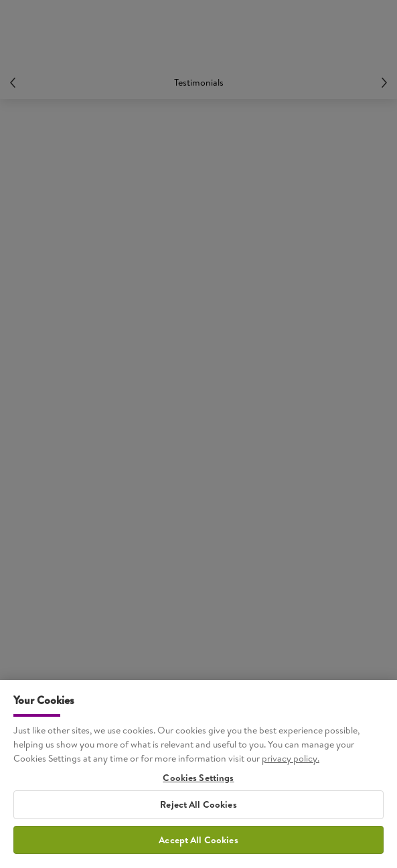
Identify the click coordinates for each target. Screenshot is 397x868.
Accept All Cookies (198, 844)
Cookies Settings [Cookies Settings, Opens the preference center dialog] (198, 782)
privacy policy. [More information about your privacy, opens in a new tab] (291, 762)
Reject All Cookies (198, 808)
